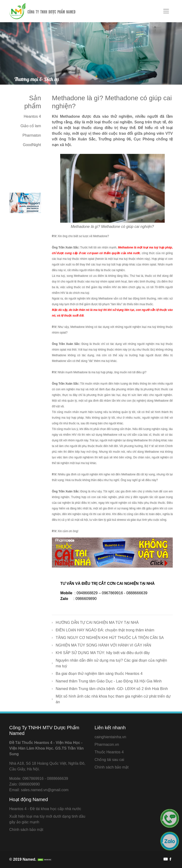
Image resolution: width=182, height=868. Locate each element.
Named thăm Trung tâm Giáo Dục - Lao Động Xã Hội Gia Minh (109, 681)
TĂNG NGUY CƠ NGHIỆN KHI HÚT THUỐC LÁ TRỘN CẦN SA (110, 638)
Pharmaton (32, 135)
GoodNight (32, 145)
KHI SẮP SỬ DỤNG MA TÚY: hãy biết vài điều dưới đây (103, 653)
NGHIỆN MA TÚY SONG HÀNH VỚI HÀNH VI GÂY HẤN (103, 645)
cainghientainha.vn (110, 737)
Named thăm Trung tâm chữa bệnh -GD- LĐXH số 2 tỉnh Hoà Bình (112, 689)
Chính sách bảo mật (111, 767)
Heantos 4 (32, 116)
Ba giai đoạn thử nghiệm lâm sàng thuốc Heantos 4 (99, 674)
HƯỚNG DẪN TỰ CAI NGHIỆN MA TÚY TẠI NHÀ (97, 623)
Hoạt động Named (29, 799)
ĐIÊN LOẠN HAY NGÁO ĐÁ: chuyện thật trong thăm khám (105, 630)
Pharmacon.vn (107, 744)
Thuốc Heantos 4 (109, 752)
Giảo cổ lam (31, 126)
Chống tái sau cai (109, 760)
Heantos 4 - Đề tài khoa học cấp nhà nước (45, 809)
